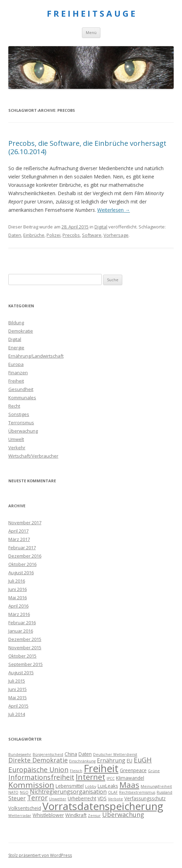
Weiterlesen (114, 210)
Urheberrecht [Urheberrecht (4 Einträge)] (82, 798)
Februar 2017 (22, 548)
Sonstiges (19, 414)
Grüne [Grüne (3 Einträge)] (154, 771)
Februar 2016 (22, 623)
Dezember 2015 (25, 639)
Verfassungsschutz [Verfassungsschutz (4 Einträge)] (145, 798)
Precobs (71, 235)
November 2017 (25, 523)
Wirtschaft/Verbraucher (33, 456)
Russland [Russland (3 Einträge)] (164, 792)
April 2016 (18, 606)
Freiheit (16, 381)
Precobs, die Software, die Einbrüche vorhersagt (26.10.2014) (87, 147)
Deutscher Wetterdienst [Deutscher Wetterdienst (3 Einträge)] (115, 754)
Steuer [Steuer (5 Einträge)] (17, 798)
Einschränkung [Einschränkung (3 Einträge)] (82, 761)
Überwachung (23, 431)
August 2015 (21, 673)
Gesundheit (21, 389)
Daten (15, 235)
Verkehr (17, 448)
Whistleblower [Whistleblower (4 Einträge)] (48, 815)
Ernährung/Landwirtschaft (36, 356)
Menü (91, 32)
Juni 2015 (18, 689)
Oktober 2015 (22, 656)
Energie (16, 348)
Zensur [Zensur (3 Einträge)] (94, 816)
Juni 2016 (18, 589)
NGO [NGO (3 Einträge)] (24, 792)
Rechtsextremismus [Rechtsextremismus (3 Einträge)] (137, 792)
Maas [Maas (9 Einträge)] (129, 785)
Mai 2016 (18, 598)
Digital (101, 227)
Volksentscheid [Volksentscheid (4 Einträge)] (25, 808)
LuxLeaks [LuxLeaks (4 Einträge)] (108, 786)
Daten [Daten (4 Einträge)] (85, 754)
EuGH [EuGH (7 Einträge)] (143, 760)
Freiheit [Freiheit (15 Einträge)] (101, 768)
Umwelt (16, 439)
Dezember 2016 (25, 556)
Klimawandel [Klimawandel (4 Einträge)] (130, 778)
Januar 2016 (21, 631)
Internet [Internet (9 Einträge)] (90, 777)
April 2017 (18, 531)
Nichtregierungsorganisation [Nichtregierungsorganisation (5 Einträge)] (68, 792)
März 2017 (19, 539)
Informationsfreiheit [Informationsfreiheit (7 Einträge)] (41, 777)
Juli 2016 (17, 581)
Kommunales (22, 398)
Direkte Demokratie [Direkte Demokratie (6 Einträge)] (38, 760)
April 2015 (18, 706)
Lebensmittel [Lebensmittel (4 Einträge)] (70, 786)
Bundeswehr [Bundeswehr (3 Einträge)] (20, 754)
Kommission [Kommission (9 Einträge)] (31, 785)
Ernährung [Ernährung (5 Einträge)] (111, 760)
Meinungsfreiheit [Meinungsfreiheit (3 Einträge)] (156, 786)
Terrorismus (21, 423)
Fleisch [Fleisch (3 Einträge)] (76, 771)
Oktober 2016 (22, 564)
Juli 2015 (17, 681)
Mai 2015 (18, 698)
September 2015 (26, 664)
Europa (16, 364)
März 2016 (19, 614)
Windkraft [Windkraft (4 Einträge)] (76, 815)
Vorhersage (116, 235)
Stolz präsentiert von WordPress (40, 855)
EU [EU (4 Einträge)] (130, 761)
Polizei (53, 235)
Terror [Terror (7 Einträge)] (37, 798)
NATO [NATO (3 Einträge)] (13, 792)
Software (92, 235)
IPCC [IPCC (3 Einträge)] (111, 778)
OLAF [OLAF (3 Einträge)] (113, 792)
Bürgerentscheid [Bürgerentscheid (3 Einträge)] (48, 754)
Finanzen (18, 373)
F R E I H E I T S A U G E (91, 14)
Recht (14, 406)
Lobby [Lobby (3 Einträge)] (91, 786)
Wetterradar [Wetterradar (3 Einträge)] (20, 816)
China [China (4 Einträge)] (71, 754)
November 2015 (25, 648)
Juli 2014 (17, 714)
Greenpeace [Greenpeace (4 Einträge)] (133, 770)
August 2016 (21, 573)
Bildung (16, 323)
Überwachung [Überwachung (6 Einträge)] (123, 815)
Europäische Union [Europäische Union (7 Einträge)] (38, 770)
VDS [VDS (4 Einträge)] (102, 798)
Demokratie (21, 331)
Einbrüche (34, 235)
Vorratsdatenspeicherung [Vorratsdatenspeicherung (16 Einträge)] (103, 806)
